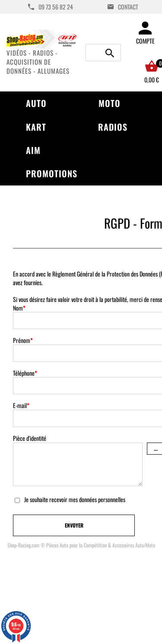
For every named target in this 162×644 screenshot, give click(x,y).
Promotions (52, 173)
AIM (33, 150)
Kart (36, 127)
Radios (113, 127)
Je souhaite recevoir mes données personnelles (75, 499)
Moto (110, 103)
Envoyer (74, 525)
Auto (36, 103)
